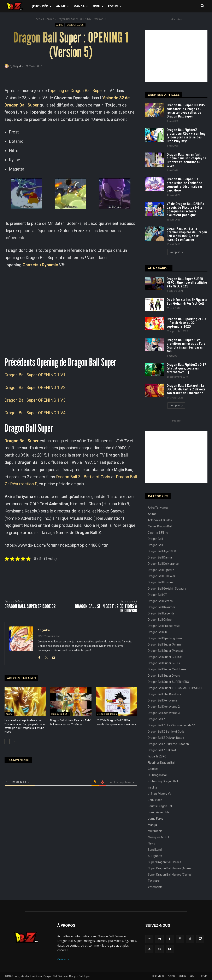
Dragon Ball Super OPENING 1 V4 (35, 413)
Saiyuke (18, 66)
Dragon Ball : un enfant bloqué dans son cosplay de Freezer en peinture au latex (187, 160)
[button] (202, 7)
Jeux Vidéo (42, 6)
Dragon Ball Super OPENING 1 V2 (35, 388)
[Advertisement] (176, 56)
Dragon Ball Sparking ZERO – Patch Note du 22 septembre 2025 (186, 323)
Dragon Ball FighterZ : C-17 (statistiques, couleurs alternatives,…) (186, 368)
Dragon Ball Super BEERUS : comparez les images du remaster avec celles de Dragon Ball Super (187, 111)
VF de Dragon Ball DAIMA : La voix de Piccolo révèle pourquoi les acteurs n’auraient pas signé (185, 209)
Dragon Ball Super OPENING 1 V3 (35, 400)
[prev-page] (7, 742)
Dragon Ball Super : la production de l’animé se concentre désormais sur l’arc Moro (185, 185)
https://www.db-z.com (49, 636)
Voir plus (176, 252)
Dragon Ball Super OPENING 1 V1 (35, 375)
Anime (63, 6)
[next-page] (14, 742)
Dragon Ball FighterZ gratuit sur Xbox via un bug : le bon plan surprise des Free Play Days (187, 135)
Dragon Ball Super (22, 441)
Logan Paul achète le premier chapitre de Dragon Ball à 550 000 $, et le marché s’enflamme (187, 234)
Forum (115, 6)
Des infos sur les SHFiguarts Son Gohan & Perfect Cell (187, 301)
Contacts (63, 959)
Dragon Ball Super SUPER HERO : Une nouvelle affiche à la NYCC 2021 (187, 282)
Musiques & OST (75, 25)
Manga (81, 6)
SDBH (98, 6)
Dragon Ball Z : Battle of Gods (83, 477)
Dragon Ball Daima (107, 714)
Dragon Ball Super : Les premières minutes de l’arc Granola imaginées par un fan (186, 345)
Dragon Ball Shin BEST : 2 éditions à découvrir (106, 609)
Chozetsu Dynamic (40, 265)
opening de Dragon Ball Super (76, 91)
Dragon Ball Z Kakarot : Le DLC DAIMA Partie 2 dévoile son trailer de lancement (186, 389)
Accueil (40, 19)
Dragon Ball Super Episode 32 (30, 606)
